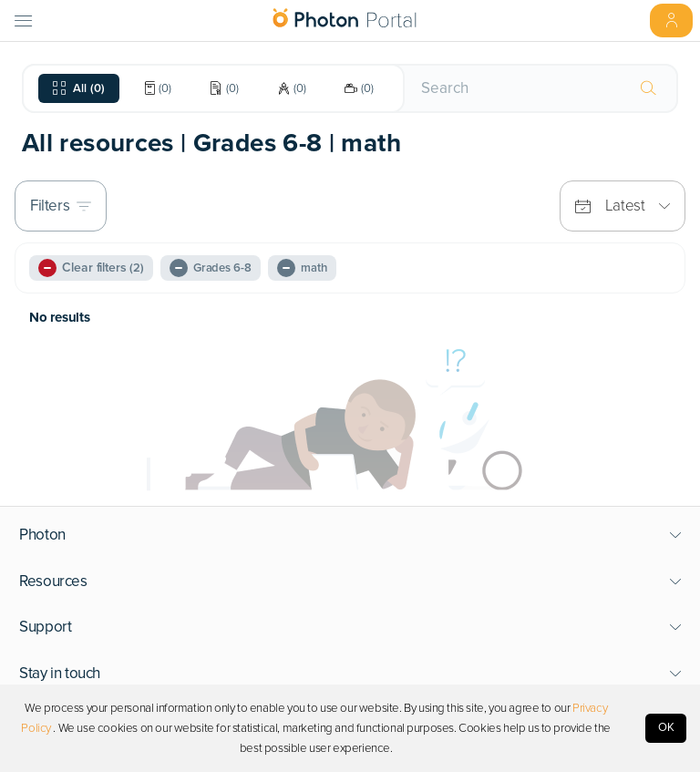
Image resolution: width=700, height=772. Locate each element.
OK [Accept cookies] (666, 727)
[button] (350, 535)
